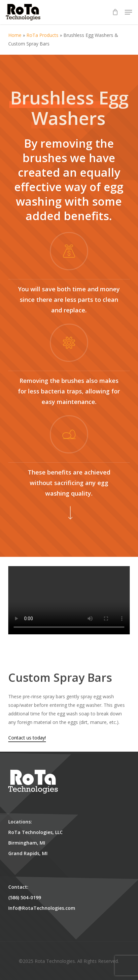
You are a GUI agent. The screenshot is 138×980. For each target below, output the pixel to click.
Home (15, 35)
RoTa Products (42, 35)
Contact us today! (27, 738)
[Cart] (115, 12)
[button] (128, 12)
